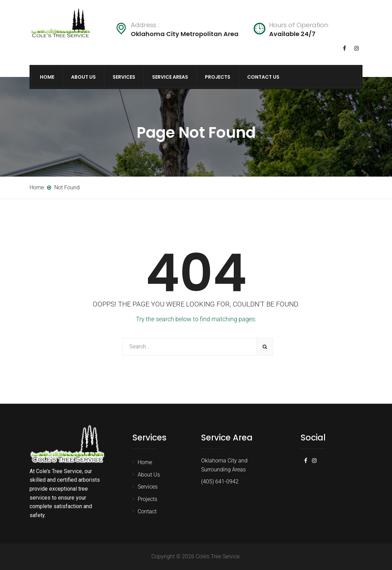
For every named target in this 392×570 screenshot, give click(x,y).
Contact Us (263, 77)
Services (124, 77)
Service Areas (170, 77)
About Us (83, 77)
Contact (147, 511)
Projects (218, 77)
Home (47, 77)
